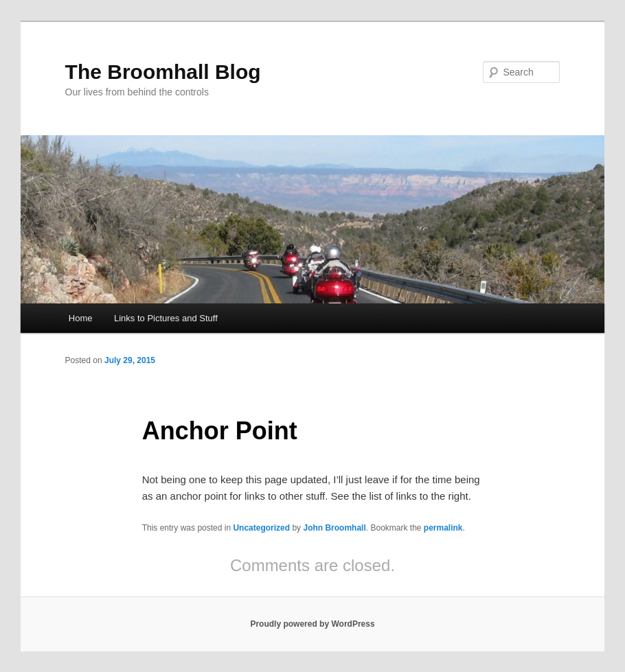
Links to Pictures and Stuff (166, 318)
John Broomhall (334, 528)
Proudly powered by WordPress (312, 624)
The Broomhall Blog (163, 72)
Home (81, 318)
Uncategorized (261, 528)
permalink (443, 528)
